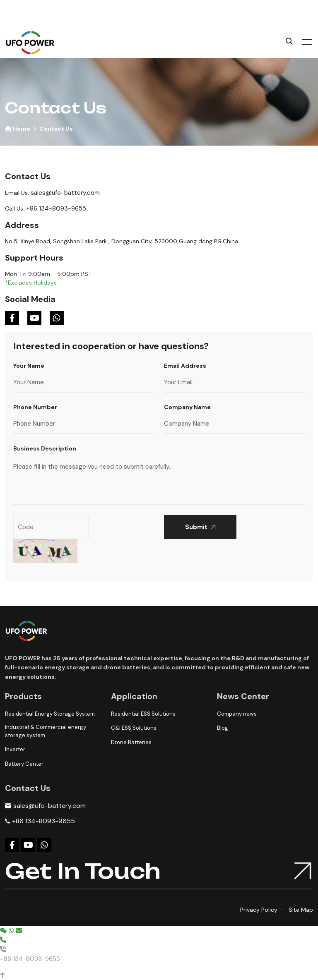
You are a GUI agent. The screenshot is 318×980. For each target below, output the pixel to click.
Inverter (15, 749)
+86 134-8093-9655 (56, 208)
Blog (223, 728)
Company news (237, 714)
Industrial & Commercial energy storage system (46, 731)
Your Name (29, 366)
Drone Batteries (131, 742)
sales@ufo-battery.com (65, 193)
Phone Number (35, 407)
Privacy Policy (259, 910)
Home (18, 129)
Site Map (301, 910)
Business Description (45, 448)
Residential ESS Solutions (143, 714)
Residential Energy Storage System (50, 714)
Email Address (185, 366)
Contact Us (56, 129)
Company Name (187, 407)
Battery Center (24, 764)
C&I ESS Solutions (134, 728)
